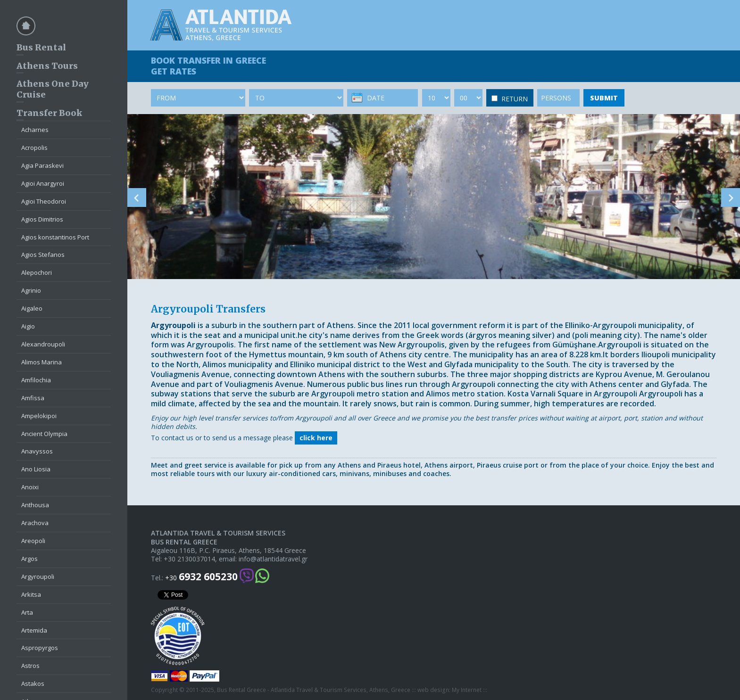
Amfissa (33, 398)
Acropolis (34, 148)
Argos (29, 559)
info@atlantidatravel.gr (273, 559)
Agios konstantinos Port (55, 237)
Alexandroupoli (43, 344)
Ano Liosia (36, 469)
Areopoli (33, 541)
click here (316, 438)
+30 (201, 577)
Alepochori (37, 272)
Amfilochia (36, 380)
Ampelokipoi (39, 416)
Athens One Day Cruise (53, 89)
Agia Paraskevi (42, 165)
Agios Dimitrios (42, 219)
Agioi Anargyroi (43, 183)
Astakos (33, 684)
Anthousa (35, 505)
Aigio (28, 326)
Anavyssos (37, 451)
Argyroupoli (38, 576)
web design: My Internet (449, 690)
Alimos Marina (42, 362)
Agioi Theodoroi (44, 201)
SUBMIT (604, 98)
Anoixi (30, 487)
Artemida (34, 630)
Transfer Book (49, 113)
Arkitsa (31, 594)
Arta (27, 612)
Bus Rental (41, 47)
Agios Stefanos (43, 255)
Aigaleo (32, 308)
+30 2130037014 (189, 559)
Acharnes (35, 130)
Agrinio (31, 290)
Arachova (35, 523)
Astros (30, 666)
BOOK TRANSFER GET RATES (208, 66)
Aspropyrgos (40, 648)
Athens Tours (47, 66)
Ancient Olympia (44, 434)
